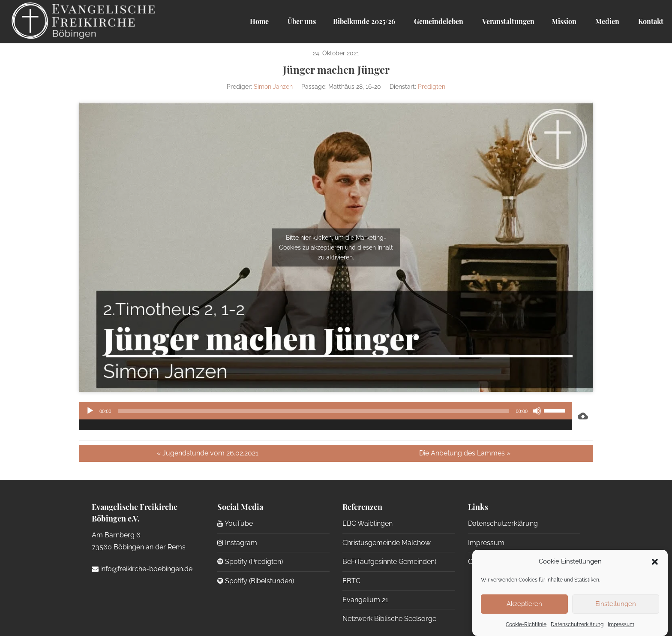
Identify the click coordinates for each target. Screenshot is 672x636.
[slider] (314, 411)
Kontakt (650, 21)
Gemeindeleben (438, 21)
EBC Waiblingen (367, 523)
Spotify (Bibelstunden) (256, 581)
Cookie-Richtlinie (526, 624)
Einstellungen (616, 604)
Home (259, 21)
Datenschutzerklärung (577, 624)
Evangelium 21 (365, 600)
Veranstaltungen (507, 21)
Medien (606, 21)
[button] (655, 562)
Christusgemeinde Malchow (387, 543)
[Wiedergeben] (90, 411)
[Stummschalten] (537, 411)
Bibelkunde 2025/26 (364, 21)
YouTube (235, 523)
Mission (564, 21)
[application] (325, 416)
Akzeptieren (524, 604)
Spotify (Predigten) (250, 562)
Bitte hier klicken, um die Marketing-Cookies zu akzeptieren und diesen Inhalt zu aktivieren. (336, 247)
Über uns (301, 21)
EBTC (351, 581)
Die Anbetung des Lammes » (465, 453)
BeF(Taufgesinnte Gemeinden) (389, 562)
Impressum (621, 624)
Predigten (432, 87)
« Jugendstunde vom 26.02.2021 (208, 453)
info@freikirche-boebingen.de (142, 569)
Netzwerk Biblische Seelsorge (389, 619)
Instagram (237, 543)
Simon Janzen (273, 87)
